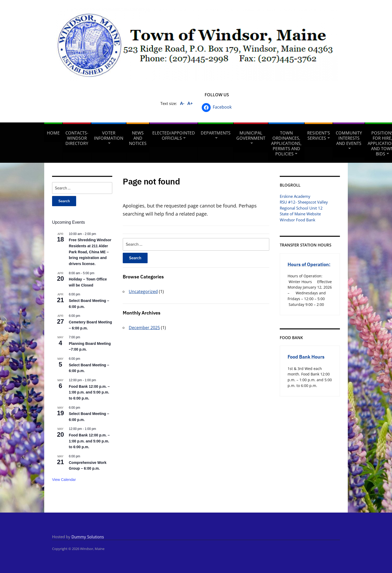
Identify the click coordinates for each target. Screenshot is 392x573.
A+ (190, 103)
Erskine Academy (295, 196)
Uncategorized (143, 291)
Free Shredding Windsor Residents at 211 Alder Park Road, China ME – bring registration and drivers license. (90, 252)
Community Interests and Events (349, 138)
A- (182, 103)
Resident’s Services (319, 136)
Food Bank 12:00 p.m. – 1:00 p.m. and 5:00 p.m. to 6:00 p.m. (89, 392)
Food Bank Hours (306, 357)
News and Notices (138, 138)
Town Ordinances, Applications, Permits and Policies (286, 143)
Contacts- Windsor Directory (77, 138)
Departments (216, 133)
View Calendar (64, 480)
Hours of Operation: (309, 264)
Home (53, 133)
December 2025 (144, 328)
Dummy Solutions (88, 537)
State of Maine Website (300, 214)
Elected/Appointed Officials (174, 136)
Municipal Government (251, 136)
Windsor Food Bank (298, 220)
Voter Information (109, 136)
